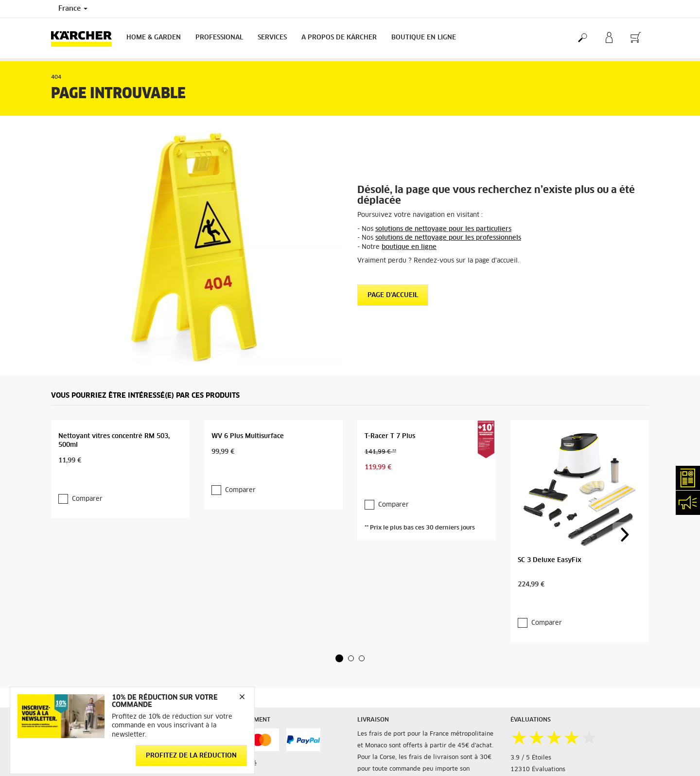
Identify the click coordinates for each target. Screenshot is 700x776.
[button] (339, 590)
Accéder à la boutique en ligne (95, 666)
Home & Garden (154, 38)
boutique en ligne (409, 247)
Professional (219, 38)
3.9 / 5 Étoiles (531, 689)
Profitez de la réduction (191, 755)
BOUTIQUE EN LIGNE (424, 38)
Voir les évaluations (539, 713)
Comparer (82, 502)
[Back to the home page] (85, 38)
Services (272, 38)
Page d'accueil (393, 295)
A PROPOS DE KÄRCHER (339, 38)
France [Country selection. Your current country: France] (73, 9)
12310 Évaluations (538, 701)
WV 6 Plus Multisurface (248, 436)
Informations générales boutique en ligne (110, 677)
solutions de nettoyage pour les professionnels (448, 238)
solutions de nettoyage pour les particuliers (443, 229)
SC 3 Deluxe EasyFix (550, 498)
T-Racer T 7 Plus (390, 436)
